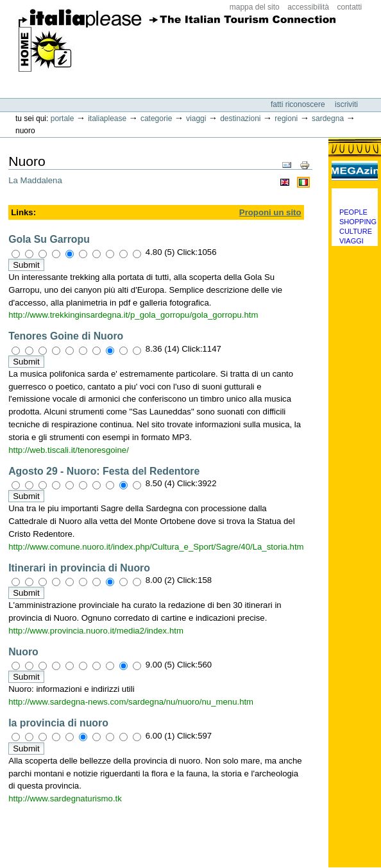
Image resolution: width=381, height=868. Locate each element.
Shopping (358, 222)
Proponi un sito (270, 212)
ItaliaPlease (177, 45)
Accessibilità (308, 7)
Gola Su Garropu (49, 239)
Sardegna (328, 119)
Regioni (286, 119)
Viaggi (196, 119)
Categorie (156, 119)
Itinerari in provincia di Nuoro (79, 568)
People (353, 212)
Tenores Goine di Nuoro (66, 336)
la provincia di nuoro (58, 723)
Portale (63, 119)
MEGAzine (355, 170)
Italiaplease (107, 119)
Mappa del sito (255, 7)
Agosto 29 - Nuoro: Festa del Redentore (104, 471)
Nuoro (23, 652)
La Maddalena (35, 180)
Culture (356, 231)
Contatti (350, 7)
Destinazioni (240, 119)
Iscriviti (346, 104)
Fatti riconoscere (299, 104)
